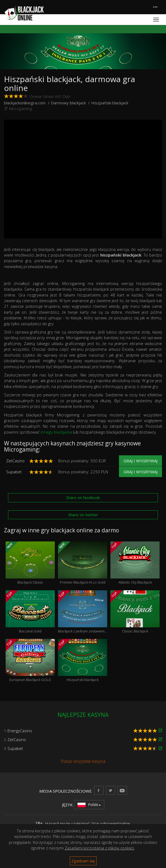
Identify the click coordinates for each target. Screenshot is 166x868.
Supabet (14, 472)
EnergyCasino (20, 731)
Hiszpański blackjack (83, 660)
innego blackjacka (56, 432)
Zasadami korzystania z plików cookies (99, 848)
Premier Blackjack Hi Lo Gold (83, 563)
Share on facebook (83, 497)
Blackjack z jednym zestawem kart (83, 612)
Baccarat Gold (30, 612)
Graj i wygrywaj (140, 461)
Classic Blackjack (135, 612)
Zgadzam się (83, 861)
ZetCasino (15, 461)
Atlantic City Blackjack (135, 563)
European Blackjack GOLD (30, 660)
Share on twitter (83, 515)
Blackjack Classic (30, 563)
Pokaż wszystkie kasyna (83, 761)
